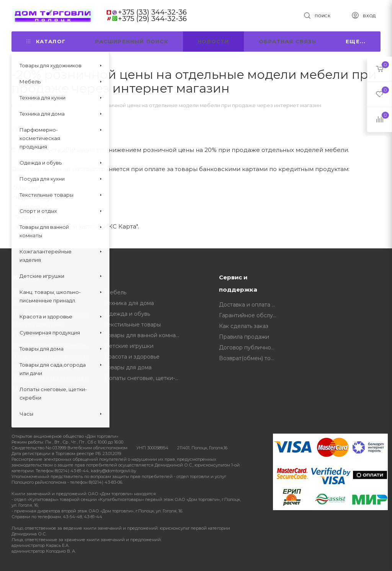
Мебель (115, 292)
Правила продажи (244, 337)
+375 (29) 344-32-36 (152, 19)
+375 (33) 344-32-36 (152, 12)
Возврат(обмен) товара (250, 358)
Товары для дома (128, 367)
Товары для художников (47, 292)
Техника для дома (129, 303)
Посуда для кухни (38, 325)
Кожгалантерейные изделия (52, 346)
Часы (20, 389)
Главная (22, 105)
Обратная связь (287, 41)
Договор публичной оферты (250, 347)
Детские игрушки (129, 346)
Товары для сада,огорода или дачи (53, 378)
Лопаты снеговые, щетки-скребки (145, 378)
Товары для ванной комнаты (143, 335)
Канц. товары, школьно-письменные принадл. (53, 357)
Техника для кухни (39, 303)
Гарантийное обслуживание (250, 315)
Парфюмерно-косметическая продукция (53, 314)
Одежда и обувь (127, 314)
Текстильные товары (133, 325)
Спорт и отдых (33, 335)
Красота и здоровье (132, 357)
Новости (213, 41)
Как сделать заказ (244, 326)
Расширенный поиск (131, 41)
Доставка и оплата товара (250, 305)
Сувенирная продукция (46, 367)
